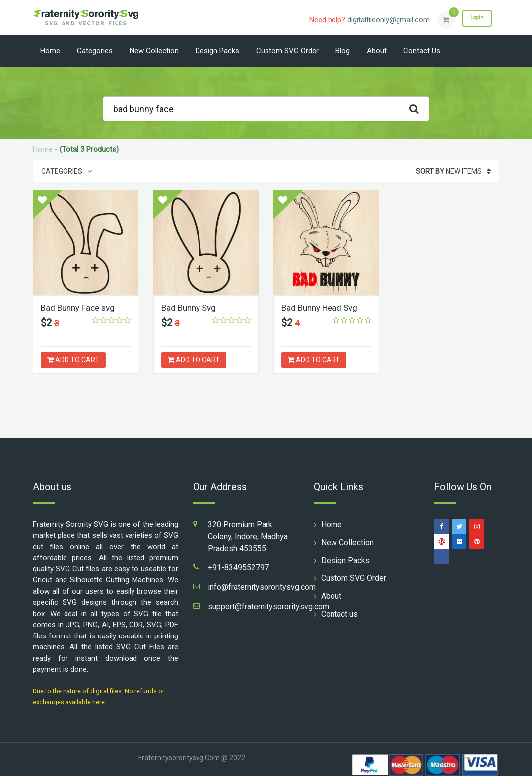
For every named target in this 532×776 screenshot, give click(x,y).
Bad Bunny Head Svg (322, 308)
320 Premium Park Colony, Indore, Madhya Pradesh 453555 (248, 536)
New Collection (154, 51)
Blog (343, 51)
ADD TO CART (73, 360)
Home (50, 51)
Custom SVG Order (287, 51)
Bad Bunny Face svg (80, 308)
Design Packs (217, 51)
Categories (95, 51)
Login (473, 19)
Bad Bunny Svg (191, 308)
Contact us (422, 51)
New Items (453, 171)
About (377, 51)
